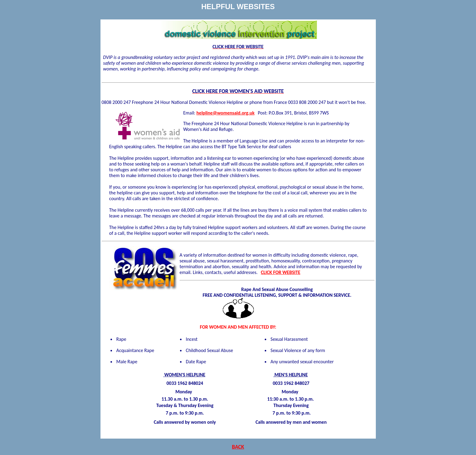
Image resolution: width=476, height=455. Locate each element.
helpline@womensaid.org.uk (225, 113)
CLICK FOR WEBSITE (280, 272)
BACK (238, 447)
